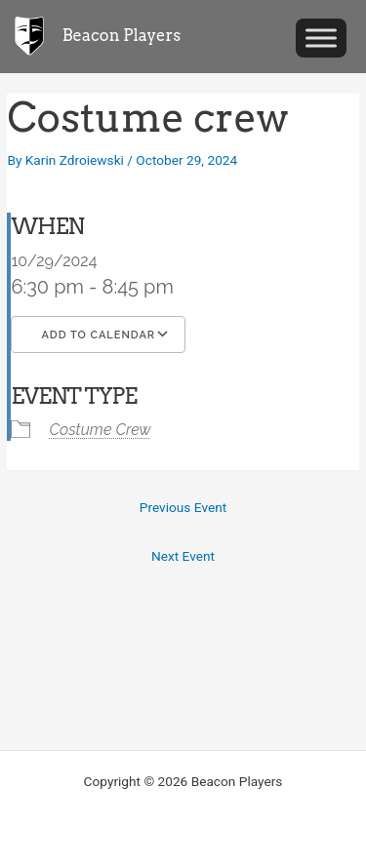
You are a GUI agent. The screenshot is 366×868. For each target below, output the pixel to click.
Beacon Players (122, 35)
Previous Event (183, 507)
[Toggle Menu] (321, 38)
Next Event (183, 556)
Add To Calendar (98, 335)
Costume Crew (100, 430)
